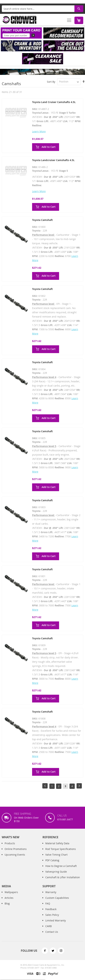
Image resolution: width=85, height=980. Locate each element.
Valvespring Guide (56, 875)
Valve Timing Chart (56, 858)
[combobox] (42, 9)
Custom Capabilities (57, 902)
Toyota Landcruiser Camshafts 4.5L (53, 160)
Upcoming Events (15, 858)
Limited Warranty (56, 924)
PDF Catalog (52, 864)
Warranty (51, 896)
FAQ (48, 907)
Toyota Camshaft (42, 220)
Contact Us (52, 935)
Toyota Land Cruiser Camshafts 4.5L (54, 102)
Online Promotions (16, 852)
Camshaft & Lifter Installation (63, 881)
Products (10, 847)
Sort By (51, 82)
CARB (48, 930)
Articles (9, 902)
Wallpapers (11, 896)
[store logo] (19, 20)
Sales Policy (52, 918)
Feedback (51, 913)
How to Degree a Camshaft (61, 869)
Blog (7, 907)
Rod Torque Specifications (61, 852)
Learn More (39, 131)
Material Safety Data (57, 847)
